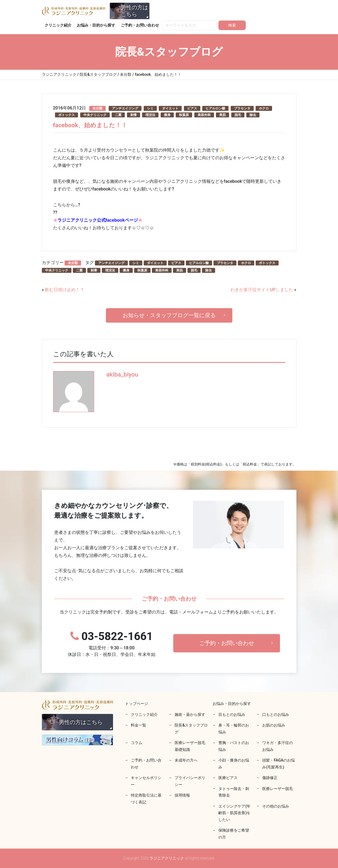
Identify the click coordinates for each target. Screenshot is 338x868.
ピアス (192, 108)
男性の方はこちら (134, 11)
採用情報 (182, 795)
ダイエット (170, 108)
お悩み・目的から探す (96, 25)
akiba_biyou (122, 374)
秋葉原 (184, 115)
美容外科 (204, 115)
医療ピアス (228, 778)
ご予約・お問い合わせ (140, 25)
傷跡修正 (270, 778)
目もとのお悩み (232, 714)
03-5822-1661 (112, 644)
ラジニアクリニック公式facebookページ (98, 220)
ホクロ (264, 108)
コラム (137, 743)
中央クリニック (95, 115)
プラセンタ (242, 108)
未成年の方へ (186, 760)
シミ (150, 108)
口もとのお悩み (276, 714)
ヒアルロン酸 (215, 108)
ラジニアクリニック (74, 11)
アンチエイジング (125, 108)
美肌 (223, 115)
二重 (118, 115)
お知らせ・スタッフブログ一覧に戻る (169, 315)
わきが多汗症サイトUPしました (262, 290)
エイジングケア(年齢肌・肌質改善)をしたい (234, 813)
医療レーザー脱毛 (278, 789)
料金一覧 (138, 725)
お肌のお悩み (274, 725)
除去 (253, 115)
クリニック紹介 (58, 25)
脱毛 (238, 115)
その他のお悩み (276, 806)
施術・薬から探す (190, 714)
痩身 (167, 115)
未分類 (97, 108)
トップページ (137, 704)
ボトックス (67, 115)
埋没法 (150, 115)
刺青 (134, 115)
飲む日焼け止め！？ (65, 290)
